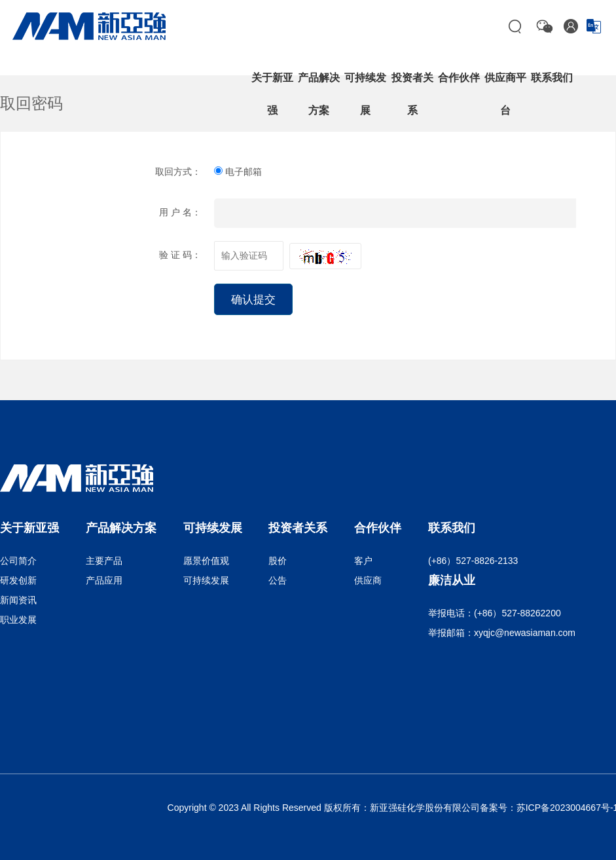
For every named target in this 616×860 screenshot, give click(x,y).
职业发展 (18, 620)
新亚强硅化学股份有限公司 (425, 808)
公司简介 (18, 561)
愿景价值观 (206, 561)
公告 (278, 580)
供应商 (368, 580)
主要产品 (104, 561)
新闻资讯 (18, 600)
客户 (363, 561)
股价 (278, 561)
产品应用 (104, 580)
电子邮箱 (238, 172)
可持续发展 (206, 580)
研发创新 (18, 580)
